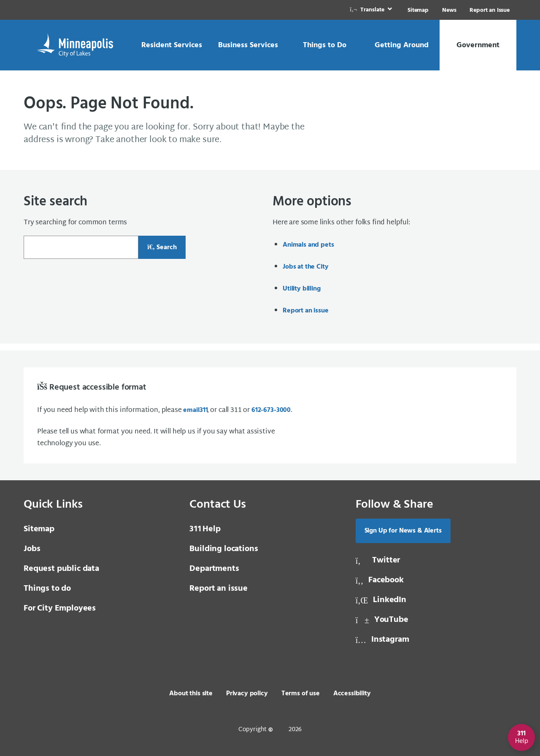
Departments (214, 569)
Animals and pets (308, 245)
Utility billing (302, 289)
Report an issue (306, 311)
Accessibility (352, 694)
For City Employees (60, 608)
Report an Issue (490, 10)
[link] (372, 10)
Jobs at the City (305, 267)
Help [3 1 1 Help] (205, 529)
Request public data (61, 569)
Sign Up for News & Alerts (403, 531)
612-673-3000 (271, 410)
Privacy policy (247, 694)
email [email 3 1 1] (195, 410)
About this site (191, 694)
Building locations (224, 549)
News (449, 10)
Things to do (47, 589)
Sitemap (418, 10)
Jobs (32, 549)
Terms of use (301, 694)
